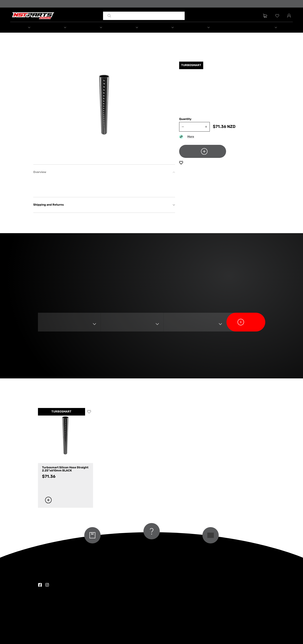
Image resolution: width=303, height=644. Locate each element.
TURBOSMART (61, 412)
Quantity (185, 119)
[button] (28, 27)
